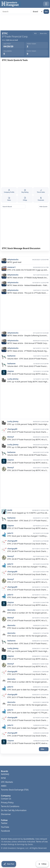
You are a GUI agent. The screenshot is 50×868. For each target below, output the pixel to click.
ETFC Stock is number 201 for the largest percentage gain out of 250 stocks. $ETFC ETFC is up (28, 619)
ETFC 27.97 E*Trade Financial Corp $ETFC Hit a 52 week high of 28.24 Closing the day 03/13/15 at (28, 589)
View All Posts (13, 260)
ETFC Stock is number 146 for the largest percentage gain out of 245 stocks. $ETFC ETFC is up (28, 712)
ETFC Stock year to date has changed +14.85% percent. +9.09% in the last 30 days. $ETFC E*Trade (28, 543)
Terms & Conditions (10, 813)
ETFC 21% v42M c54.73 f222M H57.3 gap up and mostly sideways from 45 (28, 277)
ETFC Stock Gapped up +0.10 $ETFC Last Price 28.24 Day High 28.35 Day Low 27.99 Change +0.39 (28, 520)
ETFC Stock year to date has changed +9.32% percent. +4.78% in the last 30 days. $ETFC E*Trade (28, 696)
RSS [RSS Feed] (35, 33)
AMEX (4, 793)
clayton (11, 378)
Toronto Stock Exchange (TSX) (15, 796)
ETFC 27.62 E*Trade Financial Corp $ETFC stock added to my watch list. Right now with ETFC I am (28, 666)
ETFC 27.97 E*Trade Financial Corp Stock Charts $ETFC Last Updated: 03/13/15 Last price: (28, 581)
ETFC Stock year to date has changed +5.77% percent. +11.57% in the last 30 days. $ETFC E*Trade (28, 719)
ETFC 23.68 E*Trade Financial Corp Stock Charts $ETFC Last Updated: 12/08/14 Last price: (28, 742)
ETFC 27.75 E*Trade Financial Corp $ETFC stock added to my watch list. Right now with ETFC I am (28, 612)
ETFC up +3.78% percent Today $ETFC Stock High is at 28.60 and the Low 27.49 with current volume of (28, 454)
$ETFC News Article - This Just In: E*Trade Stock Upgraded (28, 300)
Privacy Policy (7, 809)
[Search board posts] (13, 207)
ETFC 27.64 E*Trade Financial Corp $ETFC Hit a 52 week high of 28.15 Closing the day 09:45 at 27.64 (28, 627)
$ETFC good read (14, 269)
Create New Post (13, 254)
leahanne (11, 362)
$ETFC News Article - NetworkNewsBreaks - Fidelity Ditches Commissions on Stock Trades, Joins (28, 292)
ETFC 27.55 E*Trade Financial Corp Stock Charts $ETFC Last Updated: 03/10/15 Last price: (28, 597)
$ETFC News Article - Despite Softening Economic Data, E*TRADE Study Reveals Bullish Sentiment (28, 342)
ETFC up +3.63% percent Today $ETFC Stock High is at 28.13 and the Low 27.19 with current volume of (28, 658)
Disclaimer (6, 821)
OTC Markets (7, 789)
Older (44, 756)
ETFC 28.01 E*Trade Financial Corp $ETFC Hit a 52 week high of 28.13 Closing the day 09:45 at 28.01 (28, 673)
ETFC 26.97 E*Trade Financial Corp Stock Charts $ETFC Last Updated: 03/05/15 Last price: (28, 681)
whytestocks (13, 266)
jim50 (10, 517)
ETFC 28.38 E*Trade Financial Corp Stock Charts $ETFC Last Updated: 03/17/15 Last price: (28, 558)
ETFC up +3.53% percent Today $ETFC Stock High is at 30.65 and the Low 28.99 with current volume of (28, 431)
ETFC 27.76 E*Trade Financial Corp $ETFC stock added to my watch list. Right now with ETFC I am (28, 535)
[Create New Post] (9, 864)
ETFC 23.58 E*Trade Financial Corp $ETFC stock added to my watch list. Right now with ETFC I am (28, 750)
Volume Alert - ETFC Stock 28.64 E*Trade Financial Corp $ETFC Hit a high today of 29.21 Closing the (28, 365)
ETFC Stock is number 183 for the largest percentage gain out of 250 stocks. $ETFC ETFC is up (28, 642)
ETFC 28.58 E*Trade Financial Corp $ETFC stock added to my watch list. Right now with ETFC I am (28, 469)
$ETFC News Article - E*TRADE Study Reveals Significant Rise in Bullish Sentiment (28, 358)
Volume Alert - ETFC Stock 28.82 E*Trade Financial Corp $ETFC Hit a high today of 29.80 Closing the (28, 373)
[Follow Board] (42, 864)
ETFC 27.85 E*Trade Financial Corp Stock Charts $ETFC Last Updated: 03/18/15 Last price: (28, 550)
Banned (37, 260)
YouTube (5, 834)
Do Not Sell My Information (14, 817)
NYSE (3, 785)
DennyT (11, 444)
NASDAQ (5, 781)
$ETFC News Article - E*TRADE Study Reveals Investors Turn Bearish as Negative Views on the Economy (28, 284)
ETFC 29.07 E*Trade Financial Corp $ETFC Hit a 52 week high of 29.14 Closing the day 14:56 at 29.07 (28, 446)
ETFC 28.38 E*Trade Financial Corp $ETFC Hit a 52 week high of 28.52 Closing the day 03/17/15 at (28, 566)
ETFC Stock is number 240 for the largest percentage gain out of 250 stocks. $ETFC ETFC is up (28, 635)
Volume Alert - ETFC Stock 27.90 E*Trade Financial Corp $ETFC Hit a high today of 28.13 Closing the (28, 650)
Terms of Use (42, 848)
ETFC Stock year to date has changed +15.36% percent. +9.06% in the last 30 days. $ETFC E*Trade (28, 573)
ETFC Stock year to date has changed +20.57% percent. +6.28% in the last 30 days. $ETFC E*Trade (28, 735)
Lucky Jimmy (13, 386)
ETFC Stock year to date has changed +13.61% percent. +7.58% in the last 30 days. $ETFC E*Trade (28, 604)
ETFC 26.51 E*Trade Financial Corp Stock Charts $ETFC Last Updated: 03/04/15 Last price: (28, 704)
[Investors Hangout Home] (11, 4)
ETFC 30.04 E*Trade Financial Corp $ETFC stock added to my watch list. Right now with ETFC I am (28, 381)
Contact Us (6, 805)
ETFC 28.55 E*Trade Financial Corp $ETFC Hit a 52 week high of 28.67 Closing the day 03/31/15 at (28, 477)
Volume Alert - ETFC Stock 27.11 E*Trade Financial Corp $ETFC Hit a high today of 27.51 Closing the (28, 527)
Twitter (4, 830)
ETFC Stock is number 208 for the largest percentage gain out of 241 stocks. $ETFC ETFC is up (28, 689)
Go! (46, 11)
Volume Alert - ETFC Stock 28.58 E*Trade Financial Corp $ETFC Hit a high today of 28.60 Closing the (28, 462)
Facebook (5, 838)
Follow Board (37, 254)
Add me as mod (12, 40)
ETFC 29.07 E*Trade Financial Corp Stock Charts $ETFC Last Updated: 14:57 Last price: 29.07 (28, 439)
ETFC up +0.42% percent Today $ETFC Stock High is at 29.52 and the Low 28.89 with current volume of (28, 388)
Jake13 (10, 540)
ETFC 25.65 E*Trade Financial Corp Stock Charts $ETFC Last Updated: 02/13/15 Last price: (28, 727)
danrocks (11, 617)
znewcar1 (11, 274)
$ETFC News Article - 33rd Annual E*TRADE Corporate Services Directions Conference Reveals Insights (28, 350)
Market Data (6, 846)
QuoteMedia (29, 846)
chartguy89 (12, 436)
